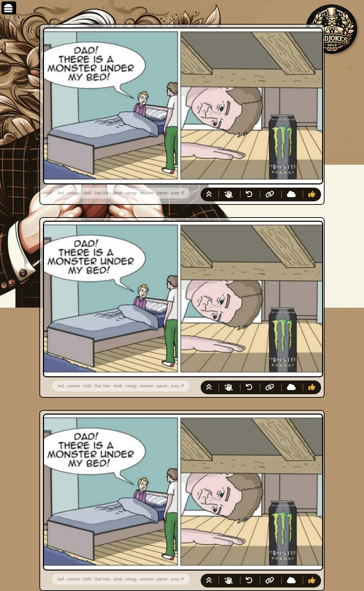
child (87, 193)
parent (162, 193)
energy (131, 193)
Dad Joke (102, 193)
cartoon (73, 193)
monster (147, 193)
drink (118, 193)
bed (61, 193)
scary (175, 193)
